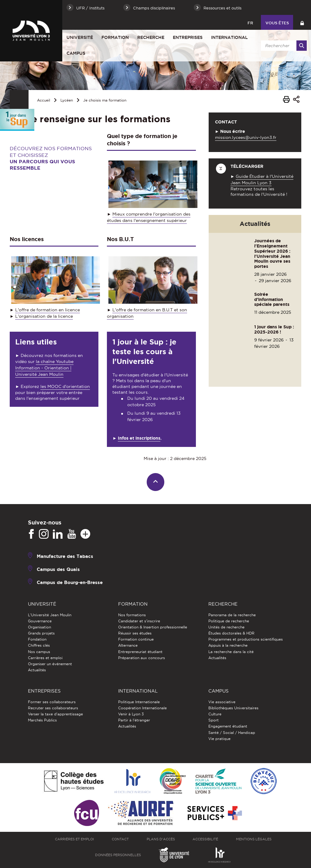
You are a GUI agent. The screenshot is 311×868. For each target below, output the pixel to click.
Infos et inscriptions (139, 438)
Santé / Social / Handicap (232, 733)
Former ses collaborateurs (52, 702)
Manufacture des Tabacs (65, 556)
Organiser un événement (50, 664)
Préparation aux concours (142, 658)
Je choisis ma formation (105, 100)
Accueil (44, 100)
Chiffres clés (39, 645)
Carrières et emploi (45, 658)
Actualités (37, 670)
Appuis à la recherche (228, 645)
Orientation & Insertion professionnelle (153, 627)
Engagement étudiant (228, 726)
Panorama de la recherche (232, 615)
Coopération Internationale (142, 708)
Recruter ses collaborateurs (53, 708)
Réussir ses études (135, 633)
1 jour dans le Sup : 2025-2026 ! (274, 329)
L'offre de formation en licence (48, 310)
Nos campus (39, 652)
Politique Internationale (139, 702)
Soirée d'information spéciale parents (272, 299)
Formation (115, 37)
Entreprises (188, 37)
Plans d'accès (161, 839)
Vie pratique (219, 739)
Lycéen (67, 100)
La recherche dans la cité (231, 652)
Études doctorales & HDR (231, 633)
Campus (76, 53)
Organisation (39, 627)
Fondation (37, 639)
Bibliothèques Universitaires (233, 708)
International (229, 37)
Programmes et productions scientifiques (246, 639)
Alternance (128, 645)
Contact (120, 839)
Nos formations (132, 615)
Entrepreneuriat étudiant (140, 652)
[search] (283, 46)
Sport (214, 720)
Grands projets (41, 633)
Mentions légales (254, 839)
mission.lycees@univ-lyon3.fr (246, 137)
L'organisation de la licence (44, 316)
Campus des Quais (58, 569)
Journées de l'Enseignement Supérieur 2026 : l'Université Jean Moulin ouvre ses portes (272, 254)
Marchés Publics (42, 720)
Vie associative (222, 702)
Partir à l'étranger (134, 720)
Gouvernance (40, 621)
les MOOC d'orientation (65, 386)
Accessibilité (205, 839)
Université (80, 37)
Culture (215, 714)
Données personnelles (118, 855)
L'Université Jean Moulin (50, 615)
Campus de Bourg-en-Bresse (70, 582)
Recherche (151, 37)
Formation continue (136, 639)
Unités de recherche (226, 627)
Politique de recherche (229, 621)
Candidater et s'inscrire (139, 621)
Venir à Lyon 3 (131, 714)
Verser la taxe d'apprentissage (55, 714)
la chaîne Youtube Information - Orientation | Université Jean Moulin (44, 368)
